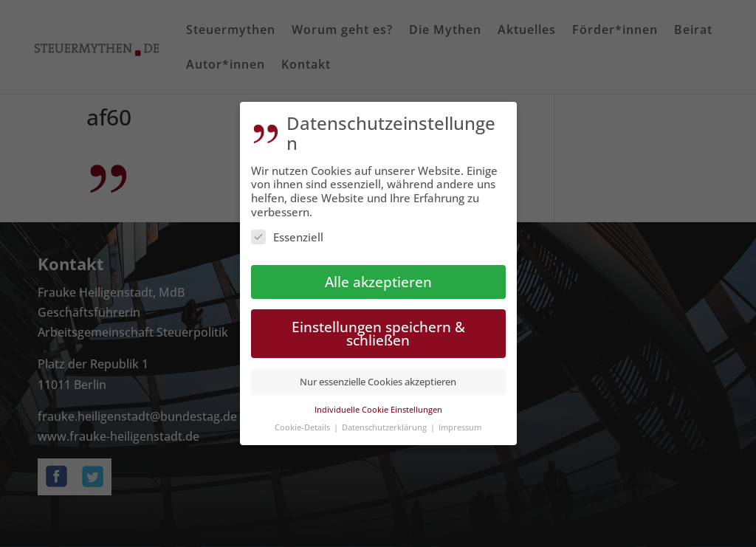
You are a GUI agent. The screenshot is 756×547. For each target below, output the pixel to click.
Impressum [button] (460, 419)
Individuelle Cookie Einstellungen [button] (378, 400)
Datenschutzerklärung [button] (385, 419)
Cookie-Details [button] (303, 419)
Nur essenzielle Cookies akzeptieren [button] (378, 374)
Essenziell (287, 228)
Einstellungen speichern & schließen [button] (378, 325)
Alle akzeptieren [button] (378, 273)
